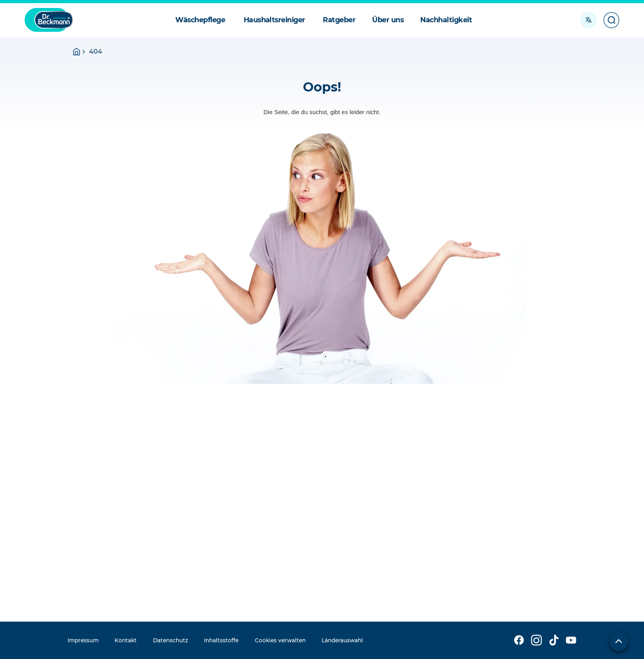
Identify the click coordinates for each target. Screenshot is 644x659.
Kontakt (126, 640)
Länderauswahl (342, 640)
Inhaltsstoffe (221, 640)
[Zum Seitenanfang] (619, 642)
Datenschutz (171, 640)
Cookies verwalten (280, 640)
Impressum (83, 640)
